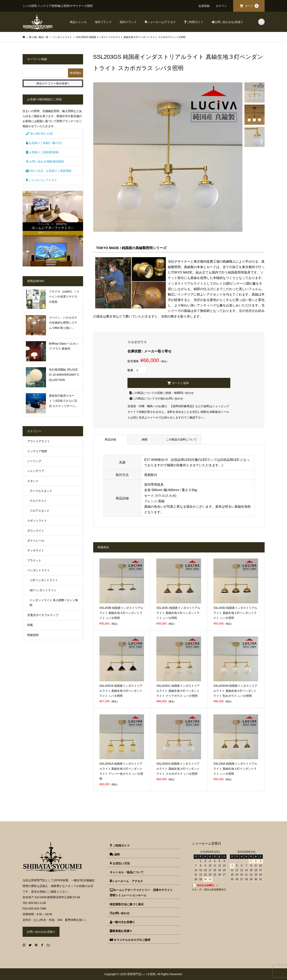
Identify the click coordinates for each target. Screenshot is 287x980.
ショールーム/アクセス (160, 22)
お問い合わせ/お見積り (227, 22)
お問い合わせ (120, 913)
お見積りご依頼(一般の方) (44, 143)
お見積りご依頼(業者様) (42, 152)
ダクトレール (36, 541)
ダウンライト (36, 531)
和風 (30, 625)
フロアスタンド (40, 511)
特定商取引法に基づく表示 (127, 904)
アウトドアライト (39, 441)
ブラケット (34, 560)
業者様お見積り (121, 931)
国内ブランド (128, 22)
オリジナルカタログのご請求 (130, 940)
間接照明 (33, 635)
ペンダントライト (39, 570)
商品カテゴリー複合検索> (53, 83)
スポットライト (37, 521)
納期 (145, 439)
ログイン (221, 6)
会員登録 (204, 6)
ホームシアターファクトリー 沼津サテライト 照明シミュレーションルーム (143, 893)
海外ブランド (103, 22)
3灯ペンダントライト (43, 590)
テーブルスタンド (41, 491)
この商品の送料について (181, 439)
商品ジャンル (78, 22)
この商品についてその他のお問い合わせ (156, 398)
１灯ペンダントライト (44, 580)
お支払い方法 (120, 863)
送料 (115, 854)
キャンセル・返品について (127, 872)
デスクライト (38, 501)
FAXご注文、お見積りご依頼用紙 (49, 171)
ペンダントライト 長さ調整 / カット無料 (54, 603)
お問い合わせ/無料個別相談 (45, 161)
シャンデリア (36, 471)
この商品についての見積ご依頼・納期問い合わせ (162, 393)
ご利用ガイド (194, 22)
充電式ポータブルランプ (43, 615)
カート (252, 6)
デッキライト (36, 550)
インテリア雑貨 (37, 451)
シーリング (34, 461)
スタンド (33, 481)
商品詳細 (110, 439)
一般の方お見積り (122, 922)
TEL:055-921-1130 (39, 134)
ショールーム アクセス (41, 180)
